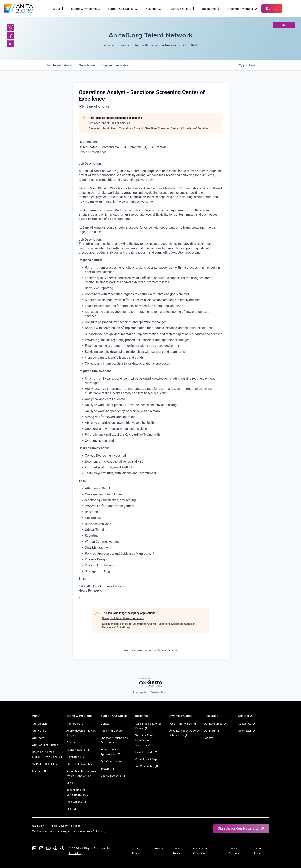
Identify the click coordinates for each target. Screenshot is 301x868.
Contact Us (247, 724)
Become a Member (243, 9)
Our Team (38, 738)
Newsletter (247, 731)
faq (284, 25)
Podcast (211, 738)
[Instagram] (11, 28)
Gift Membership (113, 776)
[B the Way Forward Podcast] (62, 848)
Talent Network (78, 750)
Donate (105, 724)
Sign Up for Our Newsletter (241, 828)
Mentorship (76, 724)
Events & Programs (86, 9)
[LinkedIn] (11, 43)
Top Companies (147, 766)
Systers (108, 769)
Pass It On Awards (183, 724)
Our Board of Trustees (46, 745)
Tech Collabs (76, 802)
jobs (87, 65)
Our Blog (212, 731)
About (58, 9)
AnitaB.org (76, 853)
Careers (39, 771)
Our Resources (215, 724)
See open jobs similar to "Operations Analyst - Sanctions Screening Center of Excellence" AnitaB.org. (150, 128)
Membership (76, 757)
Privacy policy (140, 692)
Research (153, 9)
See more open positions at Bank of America (150, 650)
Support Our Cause (123, 9)
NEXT (70, 783)
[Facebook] (11, 35)
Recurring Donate (112, 731)
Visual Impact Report (148, 759)
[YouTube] (48, 848)
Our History (39, 731)
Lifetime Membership (79, 764)
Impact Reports (147, 752)
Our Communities (111, 761)
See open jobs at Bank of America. (110, 123)
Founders (72, 742)
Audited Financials (46, 764)
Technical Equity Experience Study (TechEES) (147, 740)
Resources (211, 9)
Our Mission (40, 724)
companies (115, 65)
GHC (71, 809)
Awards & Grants (182, 9)
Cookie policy (158, 692)
